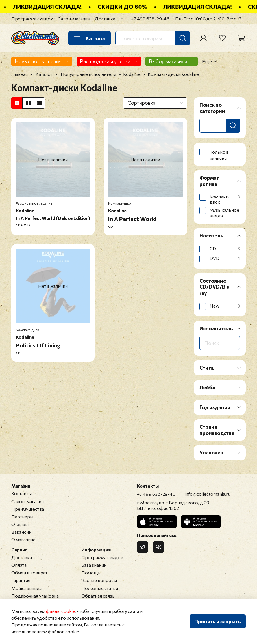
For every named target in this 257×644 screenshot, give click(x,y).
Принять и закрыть (218, 621)
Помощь (91, 573)
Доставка (105, 19)
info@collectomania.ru (208, 494)
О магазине (23, 539)
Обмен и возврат (29, 573)
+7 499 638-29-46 (150, 19)
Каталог (90, 38)
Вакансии (21, 532)
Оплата (19, 565)
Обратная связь (98, 596)
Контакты (21, 493)
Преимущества (28, 509)
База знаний (94, 565)
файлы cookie (61, 611)
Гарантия (21, 580)
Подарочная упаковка (35, 596)
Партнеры (22, 517)
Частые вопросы (99, 580)
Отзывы (20, 524)
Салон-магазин (74, 19)
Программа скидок (32, 19)
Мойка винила (26, 588)
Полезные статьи (100, 588)
